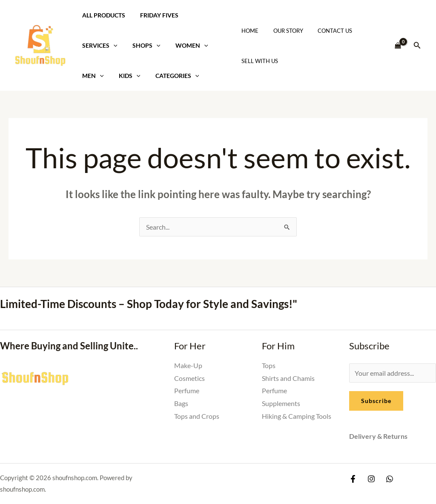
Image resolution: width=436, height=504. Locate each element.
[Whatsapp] (390, 479)
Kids (125, 76)
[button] (417, 45)
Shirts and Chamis (288, 378)
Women (185, 45)
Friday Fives (155, 15)
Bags (181, 403)
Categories (170, 76)
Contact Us (326, 31)
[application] (112, 45)
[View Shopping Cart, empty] (398, 46)
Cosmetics (189, 378)
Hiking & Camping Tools (297, 416)
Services (98, 45)
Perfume (187, 390)
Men (91, 76)
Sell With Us (258, 61)
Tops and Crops (197, 416)
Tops (269, 365)
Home (249, 31)
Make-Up (188, 365)
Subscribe (376, 401)
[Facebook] (353, 479)
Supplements (281, 403)
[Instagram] (371, 479)
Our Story (283, 31)
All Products (102, 15)
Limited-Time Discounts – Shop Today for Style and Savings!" (149, 304)
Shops (142, 45)
